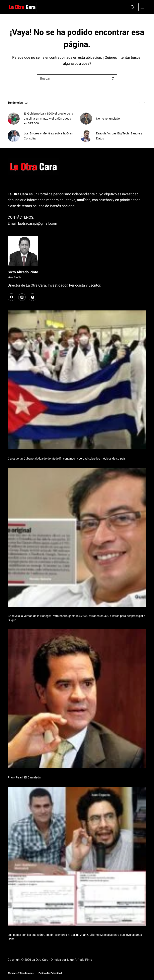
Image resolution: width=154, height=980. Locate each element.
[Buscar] (133, 7)
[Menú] (142, 7)
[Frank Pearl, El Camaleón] (77, 699)
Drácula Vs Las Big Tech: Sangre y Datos (119, 136)
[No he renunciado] (86, 119)
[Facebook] (11, 297)
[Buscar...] (73, 78)
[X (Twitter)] (22, 297)
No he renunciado (108, 118)
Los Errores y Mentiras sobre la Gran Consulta (48, 136)
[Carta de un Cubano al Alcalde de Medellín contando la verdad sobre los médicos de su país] (77, 380)
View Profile (14, 277)
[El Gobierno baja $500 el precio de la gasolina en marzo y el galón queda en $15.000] (14, 119)
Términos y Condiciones (21, 973)
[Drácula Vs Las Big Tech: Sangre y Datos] (86, 136)
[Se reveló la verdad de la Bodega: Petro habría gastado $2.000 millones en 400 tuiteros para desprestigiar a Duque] (77, 537)
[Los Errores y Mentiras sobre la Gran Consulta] (14, 136)
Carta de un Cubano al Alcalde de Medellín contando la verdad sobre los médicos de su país (67, 459)
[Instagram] (32, 297)
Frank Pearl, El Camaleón (24, 777)
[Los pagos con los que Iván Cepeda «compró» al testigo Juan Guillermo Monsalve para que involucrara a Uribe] (77, 856)
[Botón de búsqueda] (113, 78)
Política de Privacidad (50, 973)
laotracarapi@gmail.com (38, 223)
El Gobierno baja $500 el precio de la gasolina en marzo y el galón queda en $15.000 (48, 118)
